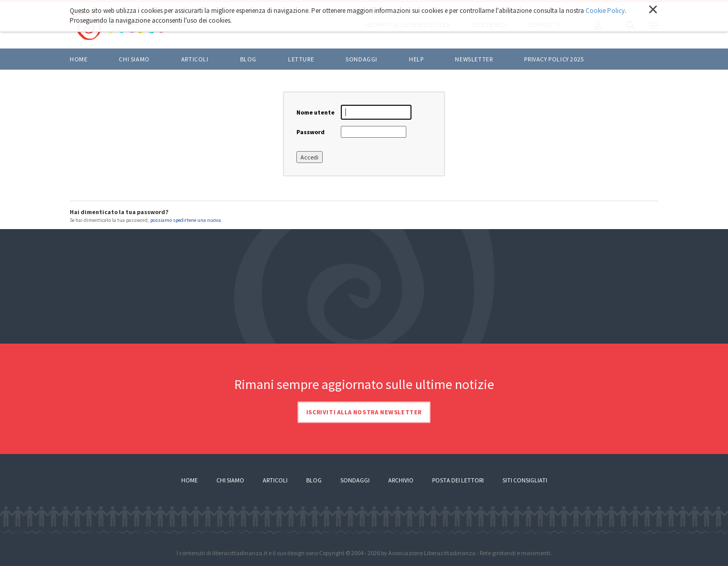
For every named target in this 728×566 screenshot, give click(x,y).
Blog (314, 480)
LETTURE (301, 59)
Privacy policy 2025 (554, 59)
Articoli (275, 480)
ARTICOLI (195, 59)
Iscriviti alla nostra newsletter (364, 412)
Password (311, 132)
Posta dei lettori (458, 480)
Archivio (401, 480)
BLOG (248, 59)
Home (78, 59)
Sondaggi (361, 59)
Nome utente (315, 112)
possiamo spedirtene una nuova (186, 220)
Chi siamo (134, 59)
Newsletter (474, 59)
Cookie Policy (605, 11)
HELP (416, 59)
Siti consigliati (525, 480)
